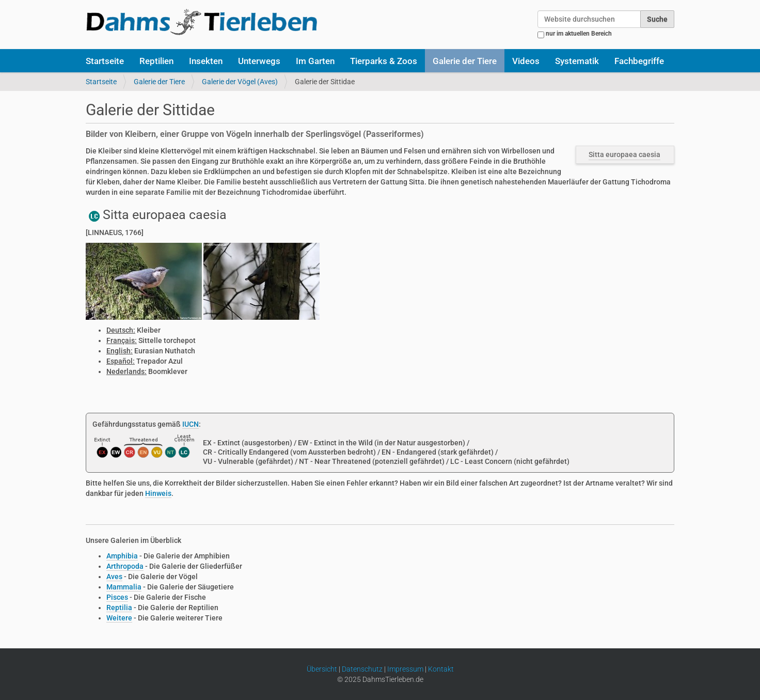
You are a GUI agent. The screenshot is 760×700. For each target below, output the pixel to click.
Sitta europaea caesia (624, 154)
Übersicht (322, 669)
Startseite (105, 61)
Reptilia (119, 608)
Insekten (206, 61)
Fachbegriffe (639, 61)
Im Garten (315, 61)
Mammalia (124, 587)
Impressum (405, 669)
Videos (526, 61)
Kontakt (441, 669)
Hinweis (158, 493)
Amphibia (122, 556)
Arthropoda (125, 566)
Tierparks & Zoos (384, 61)
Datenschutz (362, 669)
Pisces (117, 597)
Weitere (119, 618)
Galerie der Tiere (465, 61)
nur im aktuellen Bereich (579, 34)
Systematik (577, 61)
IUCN (191, 424)
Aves (114, 577)
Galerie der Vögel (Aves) (240, 82)
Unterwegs (259, 61)
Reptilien (156, 61)
